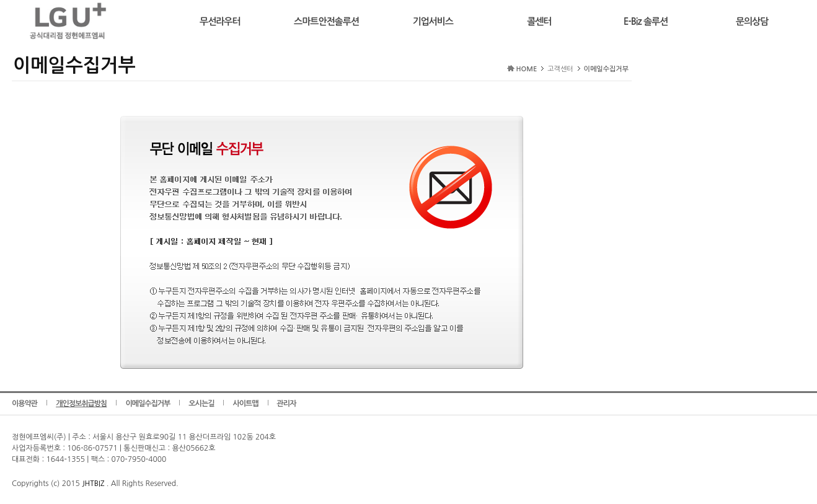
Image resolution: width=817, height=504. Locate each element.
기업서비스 (433, 21)
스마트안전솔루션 (326, 21)
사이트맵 (245, 404)
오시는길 (201, 404)
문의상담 (752, 21)
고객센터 (560, 69)
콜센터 (539, 21)
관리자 (287, 404)
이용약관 (24, 404)
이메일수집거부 (148, 404)
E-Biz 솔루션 (646, 21)
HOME (527, 69)
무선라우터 (220, 21)
